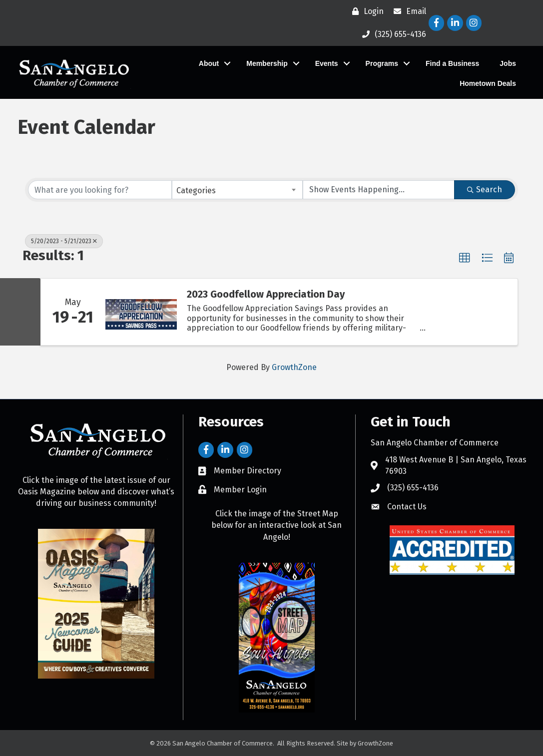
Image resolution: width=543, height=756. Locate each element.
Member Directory (248, 471)
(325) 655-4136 (413, 488)
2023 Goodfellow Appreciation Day (266, 294)
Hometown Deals (487, 83)
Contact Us (407, 507)
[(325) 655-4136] (392, 34)
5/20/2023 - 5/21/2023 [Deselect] (64, 241)
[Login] (365, 11)
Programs (381, 63)
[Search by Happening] (379, 190)
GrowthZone (294, 367)
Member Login (240, 490)
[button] (465, 258)
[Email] (407, 11)
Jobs (507, 63)
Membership (266, 63)
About (208, 63)
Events (326, 63)
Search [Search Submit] (485, 189)
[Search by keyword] (100, 190)
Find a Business (452, 63)
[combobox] (237, 190)
